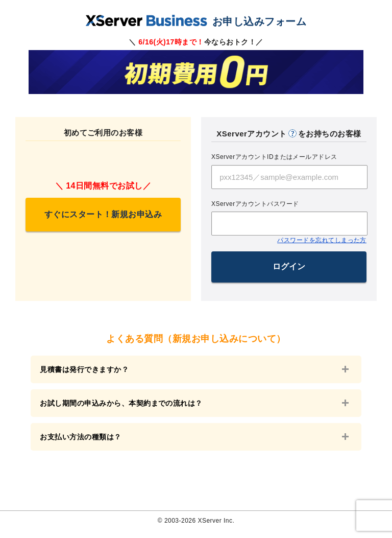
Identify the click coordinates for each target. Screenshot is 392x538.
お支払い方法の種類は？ (84, 441)
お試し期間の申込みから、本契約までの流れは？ (125, 405)
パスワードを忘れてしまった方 (322, 240)
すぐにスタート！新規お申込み (103, 214)
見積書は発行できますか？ (88, 369)
